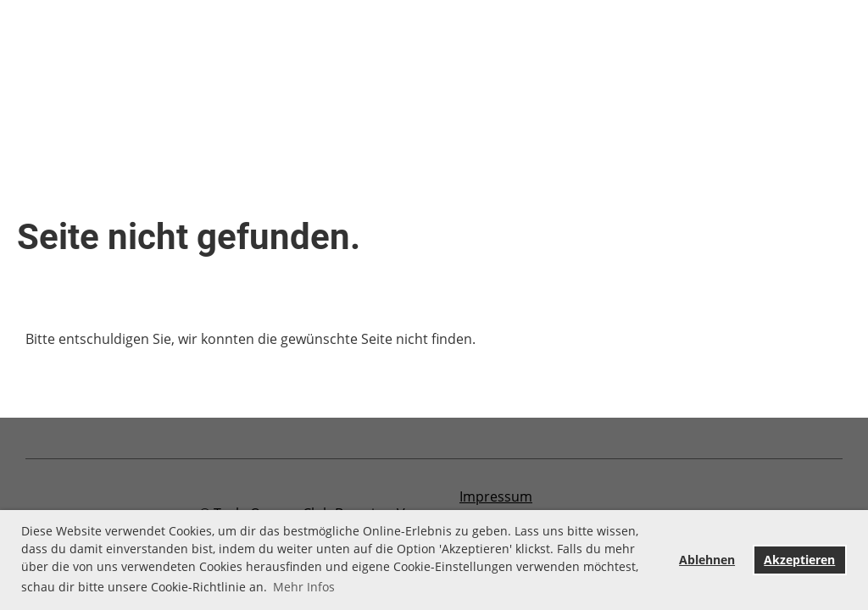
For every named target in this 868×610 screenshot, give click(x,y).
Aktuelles (113, 51)
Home (33, 51)
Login (791, 74)
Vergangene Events (238, 51)
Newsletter (678, 51)
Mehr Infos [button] (304, 587)
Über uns (44, 90)
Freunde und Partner (402, 51)
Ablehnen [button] (707, 560)
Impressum (496, 496)
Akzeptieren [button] (799, 560)
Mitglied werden (556, 51)
